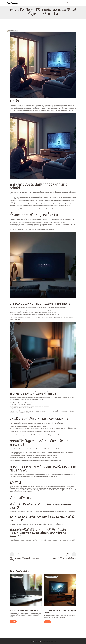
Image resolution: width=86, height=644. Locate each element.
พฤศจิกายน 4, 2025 (52, 577)
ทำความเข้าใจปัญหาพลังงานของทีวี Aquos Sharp (60, 612)
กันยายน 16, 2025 (18, 577)
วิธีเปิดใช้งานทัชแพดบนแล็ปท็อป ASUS (24, 611)
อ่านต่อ (13, 622)
